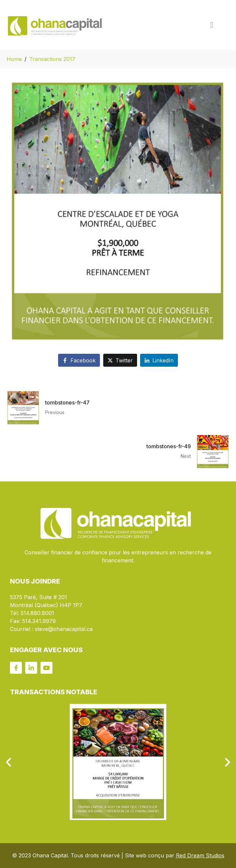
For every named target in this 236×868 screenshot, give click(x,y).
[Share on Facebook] (79, 360)
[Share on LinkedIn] (159, 360)
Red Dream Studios (200, 855)
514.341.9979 (39, 621)
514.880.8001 (37, 613)
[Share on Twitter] (120, 360)
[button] (8, 762)
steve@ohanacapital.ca (64, 629)
